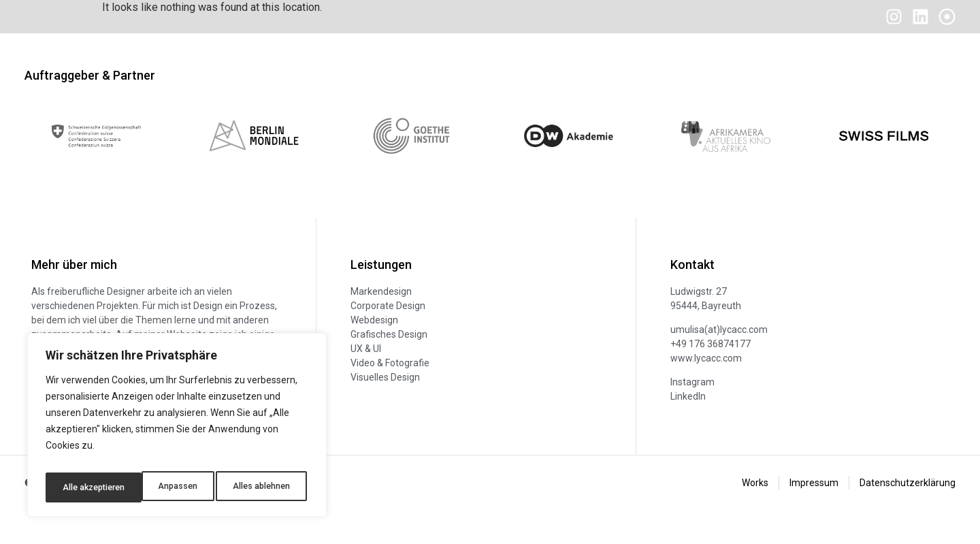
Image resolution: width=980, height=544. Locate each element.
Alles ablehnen (163, 487)
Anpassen (79, 487)
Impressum (814, 507)
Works (755, 507)
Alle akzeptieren (261, 487)
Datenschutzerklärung (908, 507)
